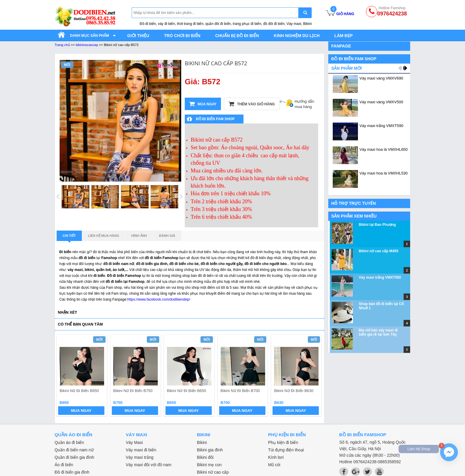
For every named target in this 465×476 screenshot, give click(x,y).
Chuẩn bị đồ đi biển (237, 36)
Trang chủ (62, 45)
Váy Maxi (134, 442)
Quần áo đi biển (69, 442)
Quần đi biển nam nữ (74, 450)
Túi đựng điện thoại (286, 450)
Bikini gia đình (210, 450)
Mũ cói (274, 465)
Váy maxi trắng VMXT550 (380, 277)
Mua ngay (203, 104)
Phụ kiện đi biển (283, 442)
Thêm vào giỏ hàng (252, 104)
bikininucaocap (87, 45)
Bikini (202, 442)
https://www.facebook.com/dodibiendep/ (159, 299)
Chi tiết (69, 237)
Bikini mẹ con (209, 465)
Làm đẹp (344, 36)
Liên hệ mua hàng (104, 236)
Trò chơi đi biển (182, 36)
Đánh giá (167, 236)
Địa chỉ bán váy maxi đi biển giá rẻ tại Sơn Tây (378, 332)
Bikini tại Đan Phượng (377, 225)
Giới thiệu (138, 36)
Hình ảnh (139, 236)
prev (65, 376)
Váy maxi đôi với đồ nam (149, 465)
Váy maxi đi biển (141, 450)
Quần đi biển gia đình (74, 457)
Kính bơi (276, 457)
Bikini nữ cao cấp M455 (379, 251)
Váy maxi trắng (140, 457)
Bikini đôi (205, 457)
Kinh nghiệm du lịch (297, 36)
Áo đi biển (64, 465)
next (314, 376)
